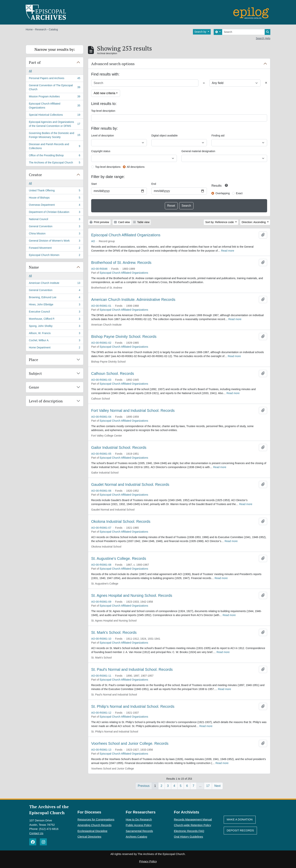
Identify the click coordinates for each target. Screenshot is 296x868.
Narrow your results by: (55, 49)
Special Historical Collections (54, 116)
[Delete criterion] (266, 83)
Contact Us (36, 833)
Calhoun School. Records (113, 374)
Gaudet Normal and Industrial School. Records (130, 484)
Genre (34, 387)
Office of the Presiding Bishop (54, 156)
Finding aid (218, 136)
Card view (122, 222)
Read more (228, 251)
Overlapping (223, 193)
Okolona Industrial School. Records (121, 521)
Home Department (54, 348)
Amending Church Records (95, 825)
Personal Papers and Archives (54, 79)
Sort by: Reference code (220, 222)
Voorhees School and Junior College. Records (130, 743)
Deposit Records (240, 830)
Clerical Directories (89, 837)
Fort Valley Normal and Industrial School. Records (133, 411)
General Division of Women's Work (54, 241)
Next (217, 786)
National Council (54, 220)
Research (41, 29)
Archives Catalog (136, 837)
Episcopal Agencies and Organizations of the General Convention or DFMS (54, 124)
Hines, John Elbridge (54, 305)
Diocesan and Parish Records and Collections (54, 146)
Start (94, 184)
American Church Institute (54, 284)
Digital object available (165, 136)
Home (29, 29)
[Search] (243, 32)
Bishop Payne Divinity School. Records (124, 337)
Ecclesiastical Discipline (92, 831)
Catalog (53, 29)
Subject (35, 373)
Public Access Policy (139, 825)
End (154, 184)
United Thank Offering (54, 191)
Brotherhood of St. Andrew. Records (121, 263)
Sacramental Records (139, 831)
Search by (201, 32)
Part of (35, 62)
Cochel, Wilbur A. (54, 341)
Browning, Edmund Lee (54, 298)
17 (208, 786)
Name (34, 267)
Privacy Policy (148, 861)
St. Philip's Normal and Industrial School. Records (133, 706)
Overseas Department (54, 206)
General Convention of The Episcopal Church (54, 87)
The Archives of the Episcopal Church (54, 163)
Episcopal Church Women (54, 256)
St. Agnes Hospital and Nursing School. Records (132, 595)
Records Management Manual (193, 819)
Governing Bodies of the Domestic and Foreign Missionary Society (54, 135)
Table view (141, 222)
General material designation (198, 151)
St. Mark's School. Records (114, 632)
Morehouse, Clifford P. (54, 320)
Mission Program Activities (54, 97)
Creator (35, 175)
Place (34, 360)
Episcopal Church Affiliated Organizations (54, 106)
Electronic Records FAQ (189, 831)
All (30, 71)
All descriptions (136, 167)
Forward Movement (54, 249)
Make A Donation (240, 819)
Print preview (99, 222)
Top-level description (103, 111)
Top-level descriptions (108, 167)
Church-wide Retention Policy (192, 825)
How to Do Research (139, 819)
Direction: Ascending (254, 222)
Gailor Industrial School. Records (119, 447)
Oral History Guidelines (188, 837)
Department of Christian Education (54, 213)
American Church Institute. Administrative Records (133, 300)
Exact (239, 193)
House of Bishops (54, 198)
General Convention (54, 227)
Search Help (263, 38)
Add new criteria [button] (104, 93)
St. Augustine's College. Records (119, 558)
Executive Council (54, 312)
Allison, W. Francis (54, 334)
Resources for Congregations (96, 819)
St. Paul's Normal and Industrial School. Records (132, 669)
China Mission (54, 234)
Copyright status (101, 151)
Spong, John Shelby (54, 327)
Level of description (46, 401)
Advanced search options (113, 64)
